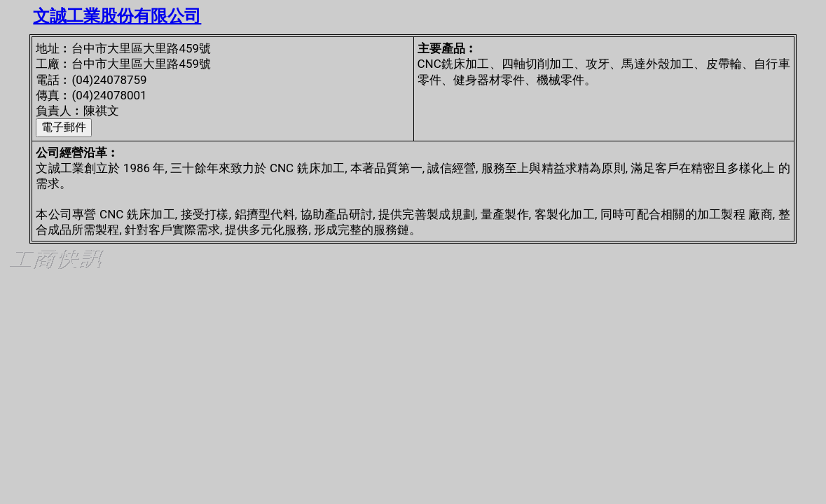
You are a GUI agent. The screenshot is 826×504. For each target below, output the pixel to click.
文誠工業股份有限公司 (117, 16)
